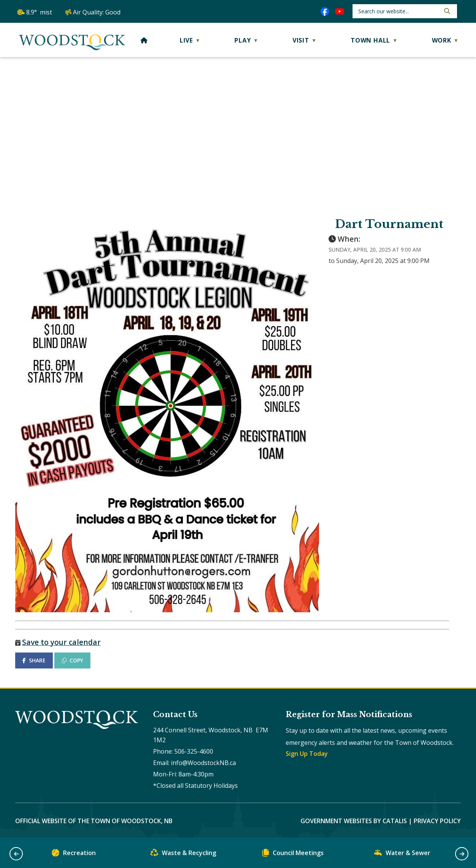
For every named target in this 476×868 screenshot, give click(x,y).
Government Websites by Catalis (354, 821)
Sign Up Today (307, 754)
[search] (398, 11)
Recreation (74, 855)
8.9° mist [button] (39, 12)
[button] (446, 11)
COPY (73, 660)
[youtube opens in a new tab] (340, 11)
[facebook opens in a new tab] (325, 11)
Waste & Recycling (183, 855)
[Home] (144, 40)
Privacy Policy (437, 821)
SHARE (34, 660)
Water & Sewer (402, 855)
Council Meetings (293, 855)
